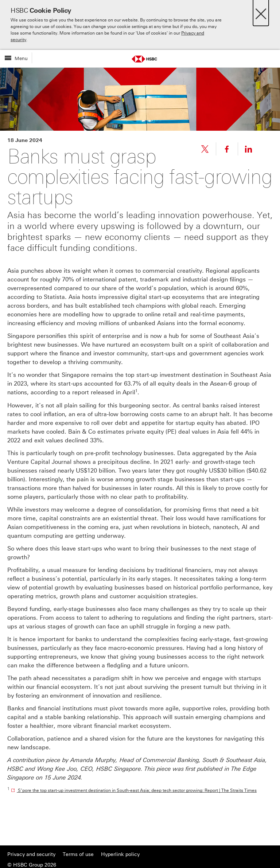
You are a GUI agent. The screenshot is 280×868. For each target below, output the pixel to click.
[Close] (261, 12)
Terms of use (78, 854)
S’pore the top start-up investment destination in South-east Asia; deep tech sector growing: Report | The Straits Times (137, 790)
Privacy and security (31, 854)
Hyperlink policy (120, 854)
